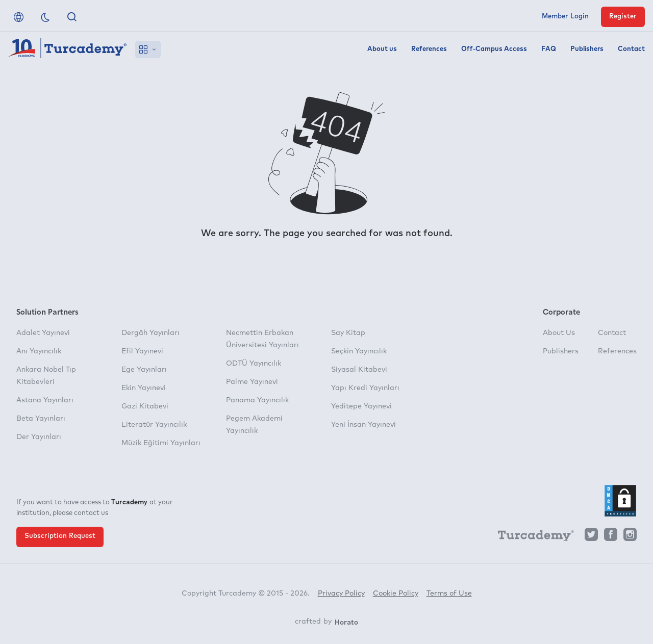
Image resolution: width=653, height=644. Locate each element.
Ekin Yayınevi (144, 388)
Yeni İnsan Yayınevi (363, 425)
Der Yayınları (39, 437)
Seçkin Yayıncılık (359, 351)
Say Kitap (348, 333)
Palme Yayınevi (252, 382)
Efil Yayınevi (142, 351)
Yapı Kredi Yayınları (365, 388)
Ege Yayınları (144, 370)
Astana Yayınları (45, 400)
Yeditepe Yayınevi (361, 406)
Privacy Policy (341, 594)
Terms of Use (449, 594)
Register (623, 17)
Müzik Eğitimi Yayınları (161, 443)
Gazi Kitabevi (145, 406)
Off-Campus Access (494, 49)
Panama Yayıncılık (257, 400)
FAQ (549, 49)
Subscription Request (60, 536)
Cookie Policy (396, 594)
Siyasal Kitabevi (359, 370)
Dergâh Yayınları (150, 333)
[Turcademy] (531, 537)
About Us (559, 333)
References (429, 49)
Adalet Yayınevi (43, 333)
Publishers (587, 49)
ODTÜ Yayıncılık (254, 364)
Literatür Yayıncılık (154, 425)
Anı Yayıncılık (39, 351)
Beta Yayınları (41, 419)
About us (382, 49)
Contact (631, 49)
